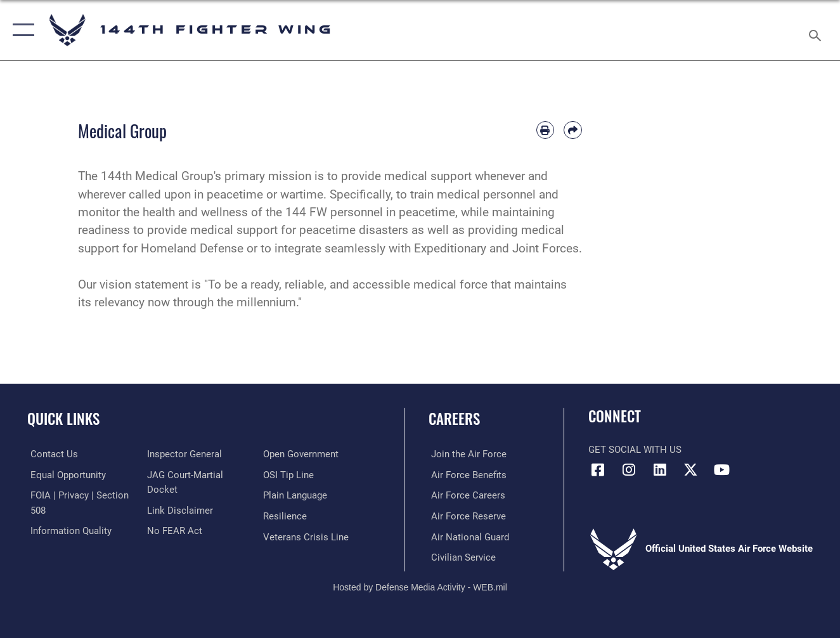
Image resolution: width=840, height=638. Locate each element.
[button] (21, 30)
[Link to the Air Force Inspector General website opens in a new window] (183, 454)
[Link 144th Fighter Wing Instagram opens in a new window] (629, 470)
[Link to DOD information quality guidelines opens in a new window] (68, 530)
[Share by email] (572, 130)
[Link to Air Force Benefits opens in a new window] (466, 474)
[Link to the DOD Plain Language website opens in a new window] (296, 495)
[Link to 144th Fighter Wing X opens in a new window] (691, 470)
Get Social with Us (635, 450)
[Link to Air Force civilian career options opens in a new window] (461, 556)
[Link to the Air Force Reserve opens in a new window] (466, 516)
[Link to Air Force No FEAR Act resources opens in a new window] (173, 530)
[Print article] (545, 130)
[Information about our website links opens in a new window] (179, 509)
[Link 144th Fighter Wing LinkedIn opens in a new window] (660, 470)
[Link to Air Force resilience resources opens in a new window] (286, 516)
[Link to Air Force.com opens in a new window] (466, 454)
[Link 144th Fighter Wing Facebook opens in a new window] (598, 470)
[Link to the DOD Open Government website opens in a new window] (302, 454)
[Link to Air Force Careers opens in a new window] (466, 495)
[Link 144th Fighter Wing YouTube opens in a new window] (722, 470)
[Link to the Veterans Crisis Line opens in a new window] (307, 536)
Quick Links (63, 419)
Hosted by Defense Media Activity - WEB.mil (420, 585)
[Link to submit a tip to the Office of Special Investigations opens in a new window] (290, 474)
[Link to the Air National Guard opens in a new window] (468, 536)
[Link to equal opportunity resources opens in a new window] (65, 474)
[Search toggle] (817, 30)
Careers (454, 419)
